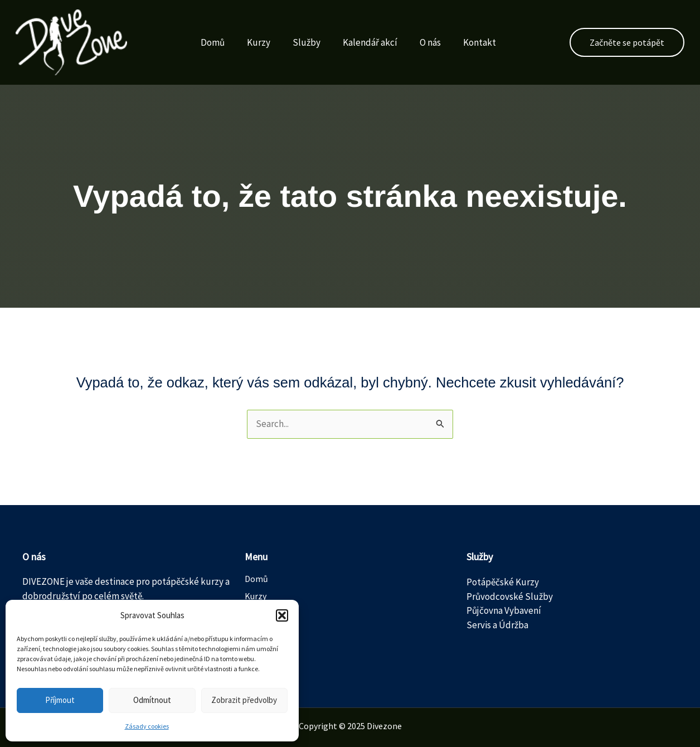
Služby (297, 42)
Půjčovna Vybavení (504, 610)
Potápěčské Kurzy (503, 582)
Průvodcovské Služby (510, 596)
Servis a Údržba (497, 625)
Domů (203, 42)
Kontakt (470, 42)
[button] (282, 615)
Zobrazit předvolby (244, 700)
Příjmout (60, 700)
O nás (421, 42)
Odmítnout (152, 700)
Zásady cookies (147, 726)
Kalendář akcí (361, 42)
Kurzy (249, 42)
